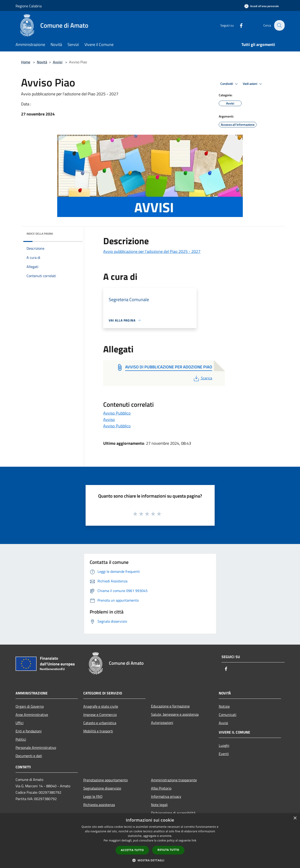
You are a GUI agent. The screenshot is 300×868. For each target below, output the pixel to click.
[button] (150, 860)
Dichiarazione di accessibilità (173, 813)
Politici (21, 739)
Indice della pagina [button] (40, 234)
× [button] (295, 818)
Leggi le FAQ (93, 796)
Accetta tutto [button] (132, 850)
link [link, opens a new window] (194, 840)
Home (26, 62)
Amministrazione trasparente (174, 780)
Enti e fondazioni (29, 731)
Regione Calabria (29, 6)
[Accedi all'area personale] (262, 6)
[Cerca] (279, 25)
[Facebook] (238, 25)
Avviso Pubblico (117, 413)
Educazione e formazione (170, 706)
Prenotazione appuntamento (105, 780)
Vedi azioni (253, 84)
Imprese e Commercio (100, 715)
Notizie (224, 706)
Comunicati (228, 715)
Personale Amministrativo (36, 747)
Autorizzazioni (162, 723)
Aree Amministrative (32, 715)
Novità (42, 62)
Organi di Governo (30, 706)
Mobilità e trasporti (98, 731)
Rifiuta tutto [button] (168, 850)
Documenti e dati (29, 756)
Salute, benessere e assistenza (175, 714)
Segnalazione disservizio (102, 788)
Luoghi (224, 745)
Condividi (230, 84)
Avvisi (58, 62)
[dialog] (150, 841)
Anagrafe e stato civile (101, 706)
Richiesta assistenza (99, 805)
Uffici (20, 723)
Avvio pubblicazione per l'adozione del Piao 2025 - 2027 (152, 251)
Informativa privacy (166, 796)
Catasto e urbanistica (100, 723)
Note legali (159, 805)
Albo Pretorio (161, 788)
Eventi (224, 754)
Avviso (109, 419)
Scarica (202, 378)
